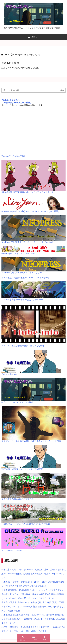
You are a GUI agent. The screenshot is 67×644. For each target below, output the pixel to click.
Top (5, 55)
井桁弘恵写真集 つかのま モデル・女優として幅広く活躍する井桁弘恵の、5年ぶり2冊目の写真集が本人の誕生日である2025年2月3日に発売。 (33, 574)
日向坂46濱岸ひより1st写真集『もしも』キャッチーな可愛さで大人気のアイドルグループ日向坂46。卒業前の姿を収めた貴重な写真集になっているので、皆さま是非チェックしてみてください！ (33, 594)
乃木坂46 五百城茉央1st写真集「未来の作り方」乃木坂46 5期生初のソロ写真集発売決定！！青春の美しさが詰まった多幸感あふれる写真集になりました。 (33, 619)
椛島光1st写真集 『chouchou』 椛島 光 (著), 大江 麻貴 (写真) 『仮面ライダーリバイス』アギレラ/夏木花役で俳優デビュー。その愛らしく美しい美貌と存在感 (33, 607)
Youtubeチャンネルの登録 (13, 156)
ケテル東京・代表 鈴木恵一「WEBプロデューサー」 (26, 278)
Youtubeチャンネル (11, 100)
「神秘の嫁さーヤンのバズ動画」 (17, 103)
